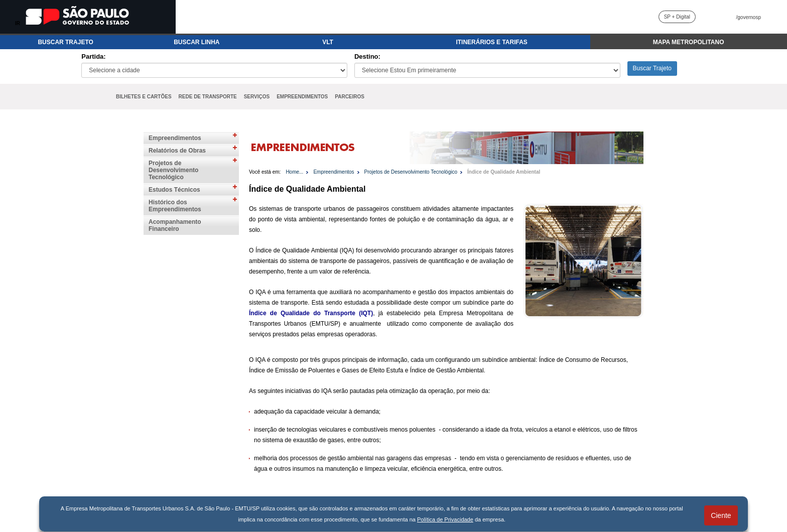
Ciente (721, 515)
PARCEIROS (350, 97)
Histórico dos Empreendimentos (175, 206)
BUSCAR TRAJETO (65, 42)
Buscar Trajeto (652, 68)
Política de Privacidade (445, 519)
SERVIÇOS (257, 97)
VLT (328, 42)
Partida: (93, 56)
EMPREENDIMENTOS (302, 97)
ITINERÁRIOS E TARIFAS (491, 42)
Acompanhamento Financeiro (175, 225)
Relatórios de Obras (177, 151)
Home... (294, 172)
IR (18, 23)
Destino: (367, 56)
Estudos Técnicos (174, 190)
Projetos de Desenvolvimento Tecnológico (173, 170)
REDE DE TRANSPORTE (208, 97)
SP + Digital (677, 17)
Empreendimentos (175, 138)
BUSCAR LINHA (196, 42)
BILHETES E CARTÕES (144, 97)
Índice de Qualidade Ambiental (504, 172)
